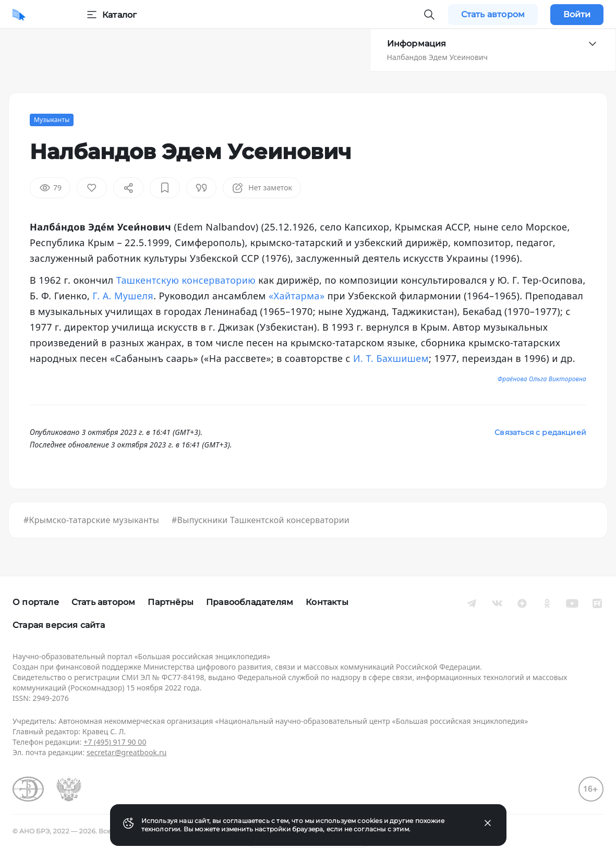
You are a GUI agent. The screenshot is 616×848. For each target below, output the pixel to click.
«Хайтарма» (297, 296)
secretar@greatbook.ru (127, 752)
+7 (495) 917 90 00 (115, 742)
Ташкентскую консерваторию (186, 280)
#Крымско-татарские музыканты (91, 520)
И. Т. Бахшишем (391, 358)
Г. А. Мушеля (123, 296)
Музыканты (52, 120)
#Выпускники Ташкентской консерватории (261, 520)
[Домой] (19, 15)
